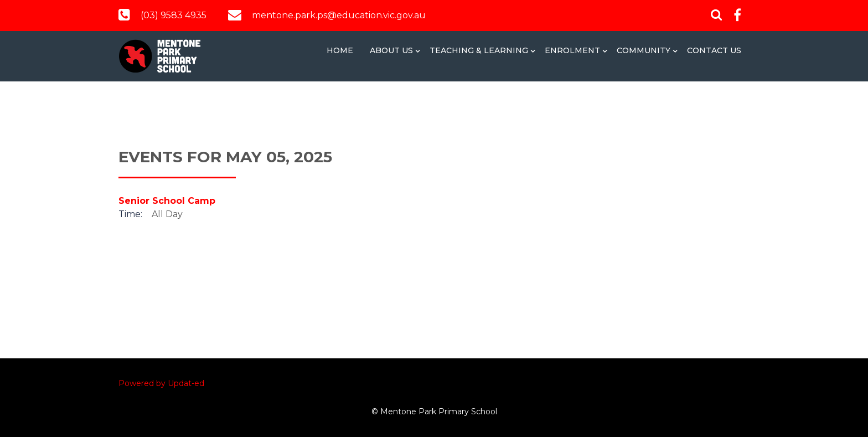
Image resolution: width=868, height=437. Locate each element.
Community (644, 50)
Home (340, 50)
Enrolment (572, 50)
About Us (391, 50)
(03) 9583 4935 (174, 15)
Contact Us (714, 50)
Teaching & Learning (479, 50)
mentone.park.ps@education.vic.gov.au (339, 15)
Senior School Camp (167, 201)
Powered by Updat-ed (161, 383)
